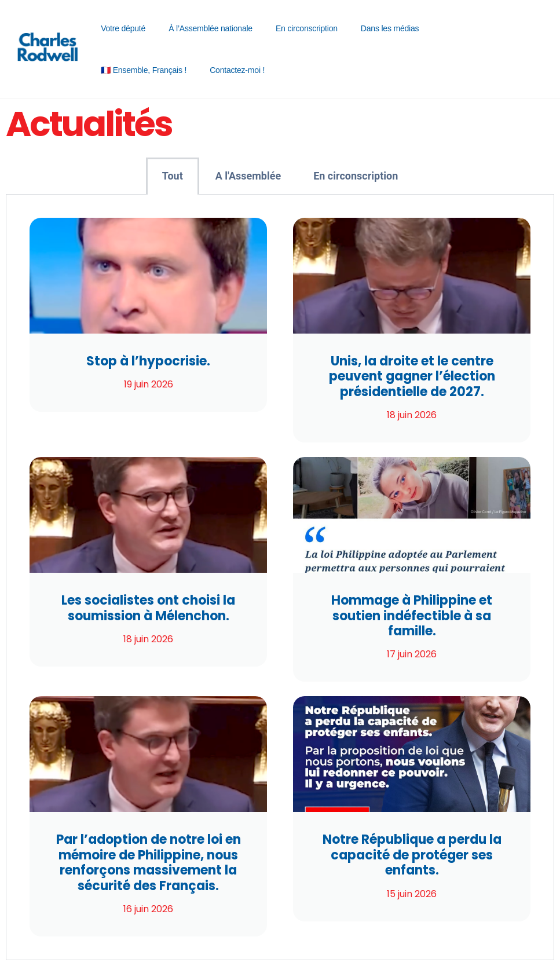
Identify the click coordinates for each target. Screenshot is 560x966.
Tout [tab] (173, 176)
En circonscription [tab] (356, 176)
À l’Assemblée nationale (211, 28)
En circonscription (307, 28)
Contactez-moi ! (237, 70)
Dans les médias (390, 28)
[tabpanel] (280, 577)
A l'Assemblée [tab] (248, 176)
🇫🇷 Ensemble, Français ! (144, 70)
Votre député (123, 28)
